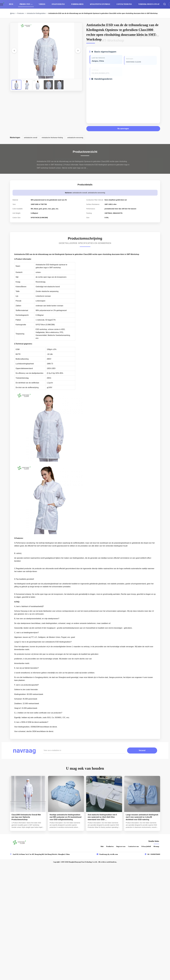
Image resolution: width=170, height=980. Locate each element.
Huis (11, 4)
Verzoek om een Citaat (149, 4)
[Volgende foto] (78, 51)
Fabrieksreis (77, 4)
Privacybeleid (146, 846)
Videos (42, 4)
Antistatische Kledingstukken (36, 13)
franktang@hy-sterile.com (109, 854)
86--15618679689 (154, 854)
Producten (25, 4)
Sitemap (156, 846)
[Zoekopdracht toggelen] (165, 4)
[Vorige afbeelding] (14, 51)
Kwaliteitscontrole (100, 4)
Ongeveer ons (58, 4)
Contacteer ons (124, 4)
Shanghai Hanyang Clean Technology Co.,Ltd (83, 862)
